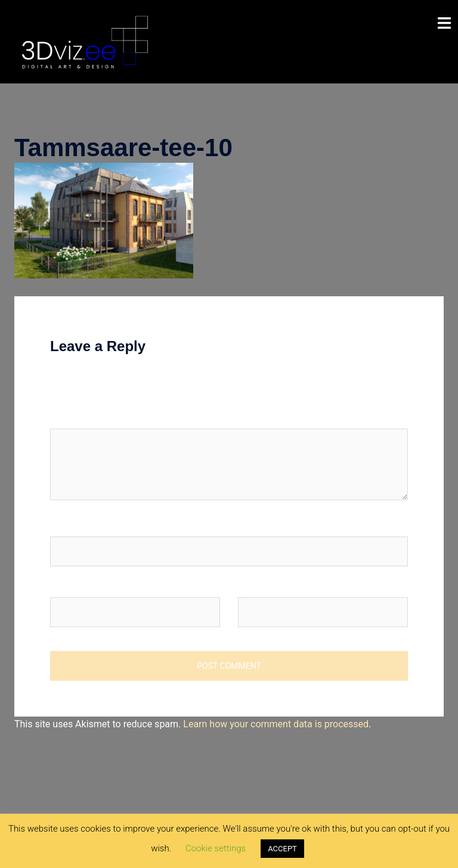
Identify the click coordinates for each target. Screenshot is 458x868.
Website (255, 586)
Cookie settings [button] (216, 848)
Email (65, 586)
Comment (71, 417)
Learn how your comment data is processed (276, 724)
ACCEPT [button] (282, 849)
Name (66, 525)
